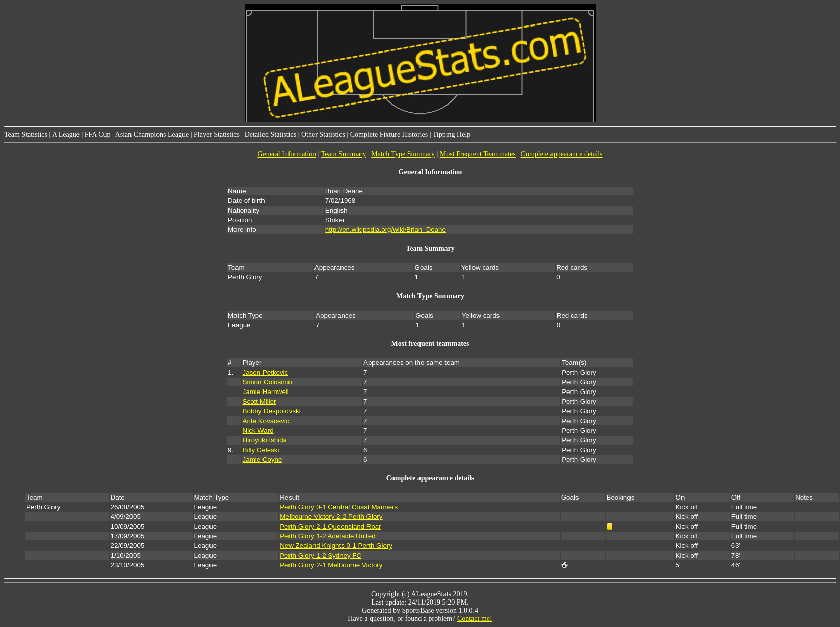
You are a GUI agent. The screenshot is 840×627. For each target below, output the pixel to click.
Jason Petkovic (266, 372)
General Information (287, 154)
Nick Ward (258, 430)
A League (66, 134)
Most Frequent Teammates (478, 154)
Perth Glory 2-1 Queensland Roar (331, 526)
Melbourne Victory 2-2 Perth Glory (331, 517)
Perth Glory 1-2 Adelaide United (327, 536)
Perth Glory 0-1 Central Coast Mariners (339, 507)
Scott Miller (259, 401)
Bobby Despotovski (272, 411)
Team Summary (344, 154)
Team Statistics (26, 134)
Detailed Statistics (270, 134)
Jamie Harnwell (266, 392)
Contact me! (475, 619)
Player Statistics (217, 134)
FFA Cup (98, 134)
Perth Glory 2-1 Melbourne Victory (331, 565)
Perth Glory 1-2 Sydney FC (321, 555)
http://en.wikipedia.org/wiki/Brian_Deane (386, 230)
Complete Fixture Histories (389, 134)
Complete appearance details (562, 154)
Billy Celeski (261, 450)
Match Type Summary (403, 154)
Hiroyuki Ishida (265, 440)
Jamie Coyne (262, 460)
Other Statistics (323, 134)
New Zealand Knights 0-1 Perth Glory (336, 546)
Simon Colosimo (267, 382)
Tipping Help (452, 134)
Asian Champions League (152, 134)
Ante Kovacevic (266, 421)
